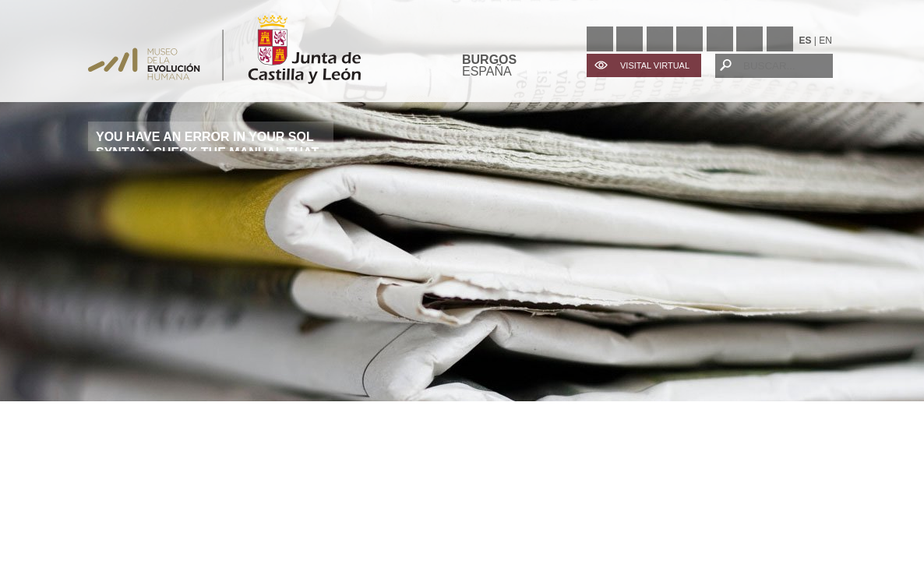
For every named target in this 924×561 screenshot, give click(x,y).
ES (806, 41)
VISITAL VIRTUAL (655, 65)
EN (825, 41)
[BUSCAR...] (774, 66)
